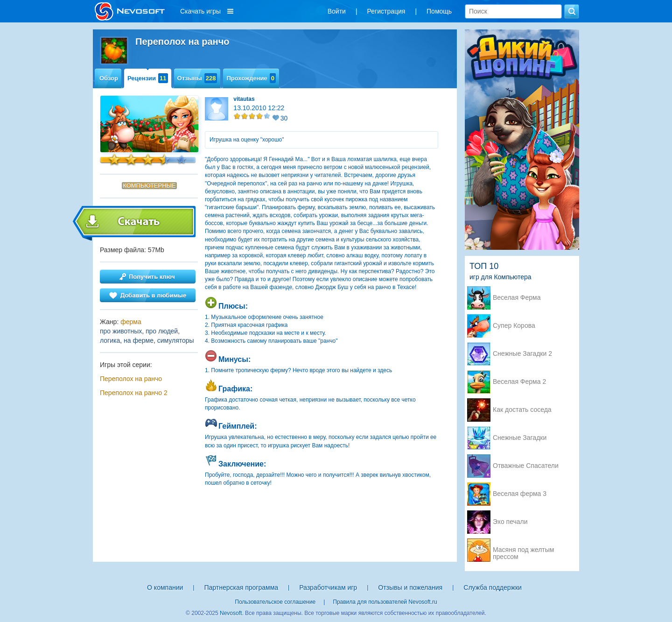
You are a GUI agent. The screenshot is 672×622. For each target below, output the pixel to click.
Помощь (439, 11)
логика (110, 340)
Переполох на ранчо (131, 379)
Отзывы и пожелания (410, 587)
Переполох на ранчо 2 (134, 393)
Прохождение (251, 78)
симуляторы (176, 340)
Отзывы (197, 78)
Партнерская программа (241, 587)
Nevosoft (231, 613)
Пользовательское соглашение (275, 602)
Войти (337, 11)
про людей (162, 331)
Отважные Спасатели (526, 466)
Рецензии (148, 78)
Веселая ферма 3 (520, 494)
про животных (121, 331)
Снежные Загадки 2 (522, 354)
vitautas (244, 99)
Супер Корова (514, 326)
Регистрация (386, 11)
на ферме (139, 340)
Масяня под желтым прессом (523, 551)
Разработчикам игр (328, 587)
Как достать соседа (522, 410)
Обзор (109, 78)
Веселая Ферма (517, 298)
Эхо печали (510, 522)
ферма (131, 322)
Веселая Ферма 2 (519, 382)
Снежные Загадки (520, 438)
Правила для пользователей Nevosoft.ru (385, 602)
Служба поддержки (493, 587)
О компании (165, 587)
